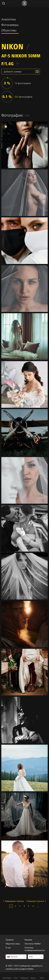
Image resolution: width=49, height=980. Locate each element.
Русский (12, 957)
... (38, 906)
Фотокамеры (10, 25)
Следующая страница (35, 901)
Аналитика (8, 20)
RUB (31, 957)
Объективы (9, 31)
